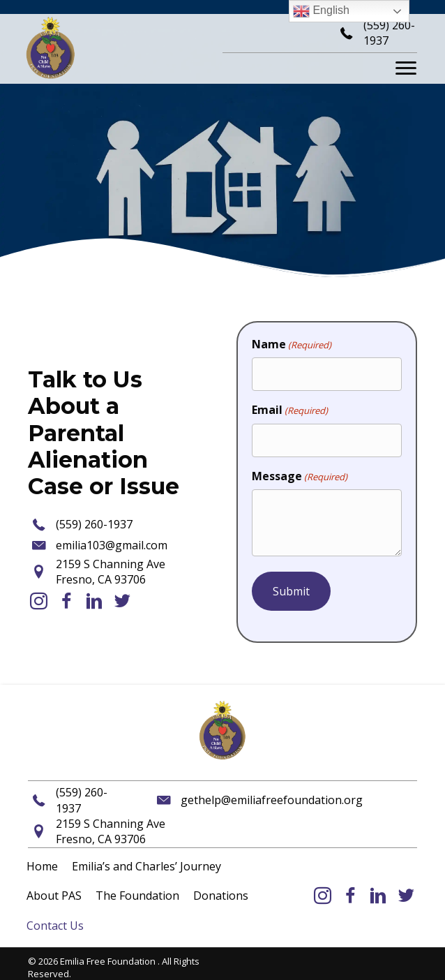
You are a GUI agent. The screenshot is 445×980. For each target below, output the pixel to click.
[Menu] (406, 68)
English (321, 11)
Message (300, 476)
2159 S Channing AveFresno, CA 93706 (111, 572)
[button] (38, 601)
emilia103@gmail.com (112, 545)
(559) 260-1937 (94, 524)
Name (292, 344)
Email (290, 410)
